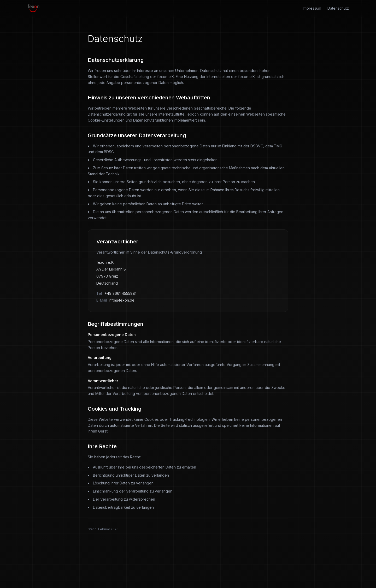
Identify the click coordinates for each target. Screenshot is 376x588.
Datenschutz (338, 8)
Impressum (312, 8)
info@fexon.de (122, 300)
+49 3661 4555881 (120, 293)
